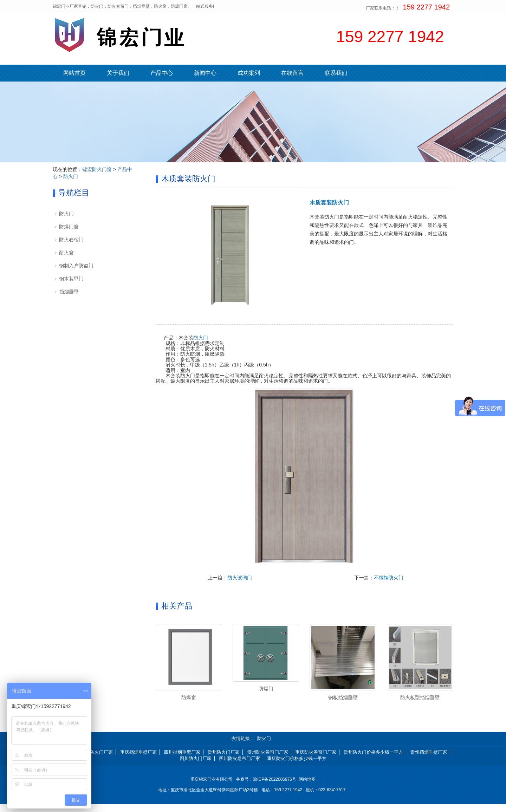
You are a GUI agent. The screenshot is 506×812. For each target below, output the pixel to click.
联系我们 (336, 73)
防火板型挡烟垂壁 (420, 697)
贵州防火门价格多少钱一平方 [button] (373, 760)
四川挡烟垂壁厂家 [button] (182, 760)
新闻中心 (205, 73)
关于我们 (118, 73)
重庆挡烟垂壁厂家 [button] (138, 760)
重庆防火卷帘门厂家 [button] (316, 760)
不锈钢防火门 (389, 578)
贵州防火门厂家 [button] (224, 760)
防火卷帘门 (71, 240)
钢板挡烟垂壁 (343, 697)
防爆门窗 (69, 227)
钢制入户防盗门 (76, 266)
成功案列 (249, 73)
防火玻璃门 (240, 578)
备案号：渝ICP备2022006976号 (267, 787)
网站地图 (307, 787)
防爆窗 (189, 697)
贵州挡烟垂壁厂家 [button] (429, 760)
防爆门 (266, 689)
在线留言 (292, 73)
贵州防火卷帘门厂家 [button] (268, 760)
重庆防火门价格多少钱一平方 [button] (297, 766)
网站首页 (74, 73)
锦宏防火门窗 (97, 169)
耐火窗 (66, 253)
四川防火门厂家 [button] (196, 766)
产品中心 (162, 73)
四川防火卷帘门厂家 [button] (239, 766)
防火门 (201, 338)
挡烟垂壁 (69, 292)
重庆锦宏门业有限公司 (212, 787)
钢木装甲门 (71, 279)
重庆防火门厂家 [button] (97, 760)
